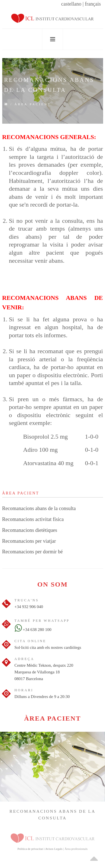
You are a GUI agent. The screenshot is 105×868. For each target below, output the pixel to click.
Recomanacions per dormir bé (32, 552)
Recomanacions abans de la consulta (39, 508)
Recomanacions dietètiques (30, 530)
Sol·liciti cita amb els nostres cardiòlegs (48, 647)
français (93, 4)
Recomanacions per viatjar (29, 541)
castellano (71, 4)
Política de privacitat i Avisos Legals (40, 849)
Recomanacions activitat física (33, 519)
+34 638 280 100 (33, 630)
